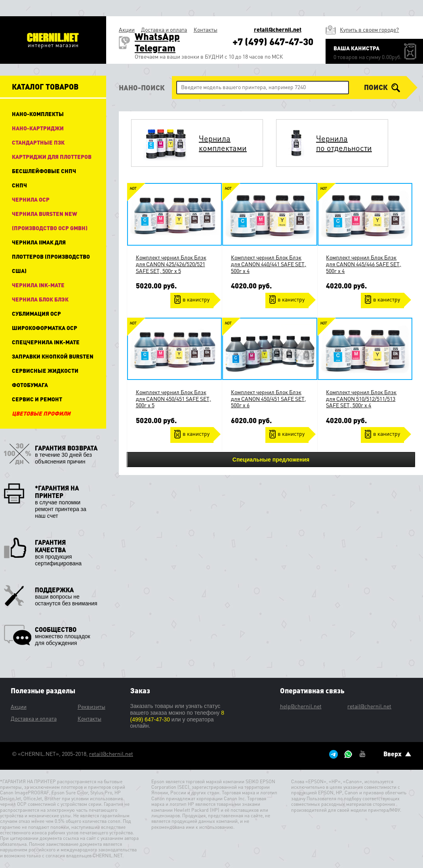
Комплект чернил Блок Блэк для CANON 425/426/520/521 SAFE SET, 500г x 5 (171, 264)
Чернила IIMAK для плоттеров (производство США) (51, 256)
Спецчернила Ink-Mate (46, 342)
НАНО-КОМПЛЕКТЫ (38, 114)
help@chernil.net (301, 706)
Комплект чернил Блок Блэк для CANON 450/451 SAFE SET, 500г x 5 (173, 399)
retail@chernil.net (278, 30)
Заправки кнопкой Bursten (53, 356)
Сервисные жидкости (45, 370)
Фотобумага (30, 385)
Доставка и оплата (164, 29)
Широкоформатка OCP (45, 328)
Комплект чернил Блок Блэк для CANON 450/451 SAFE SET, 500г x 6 (269, 399)
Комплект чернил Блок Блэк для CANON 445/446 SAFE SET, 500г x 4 (364, 264)
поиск (382, 88)
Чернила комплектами (223, 143)
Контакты (206, 29)
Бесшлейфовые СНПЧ (44, 171)
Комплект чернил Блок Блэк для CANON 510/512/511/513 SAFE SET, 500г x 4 (361, 399)
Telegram (155, 48)
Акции (127, 29)
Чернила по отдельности (344, 143)
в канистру (196, 299)
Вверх (397, 754)
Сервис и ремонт (37, 399)
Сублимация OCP (36, 313)
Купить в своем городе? (369, 29)
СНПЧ (19, 185)
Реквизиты (91, 706)
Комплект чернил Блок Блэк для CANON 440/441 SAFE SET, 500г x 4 (269, 264)
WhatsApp (157, 36)
